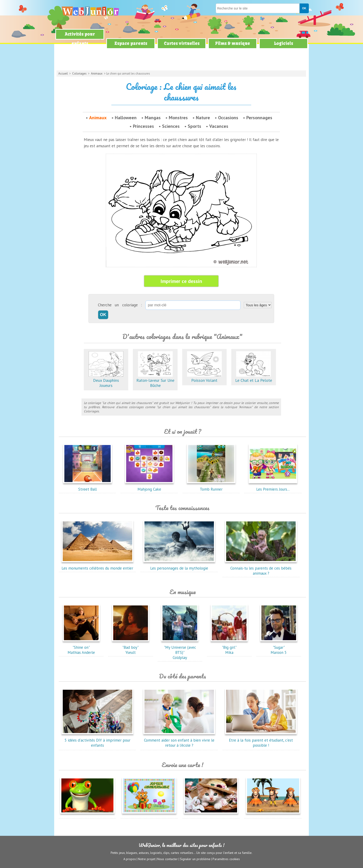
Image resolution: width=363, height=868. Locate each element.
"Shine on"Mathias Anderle (81, 647)
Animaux (97, 74)
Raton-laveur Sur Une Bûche (155, 380)
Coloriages (79, 74)
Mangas (153, 118)
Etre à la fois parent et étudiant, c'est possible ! (261, 740)
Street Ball (88, 487)
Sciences (171, 126)
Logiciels (283, 43)
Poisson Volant (204, 378)
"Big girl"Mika (229, 647)
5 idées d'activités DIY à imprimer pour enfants (97, 740)
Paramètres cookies (226, 859)
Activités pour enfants (80, 39)
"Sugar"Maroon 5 (279, 647)
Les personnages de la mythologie (179, 566)
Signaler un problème (195, 859)
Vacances (219, 126)
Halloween (126, 118)
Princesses (143, 126)
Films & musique (233, 43)
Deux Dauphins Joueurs (106, 380)
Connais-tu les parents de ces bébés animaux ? (261, 568)
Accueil (63, 74)
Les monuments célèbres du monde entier (97, 566)
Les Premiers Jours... (273, 487)
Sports (194, 126)
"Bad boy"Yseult (131, 647)
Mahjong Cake (149, 487)
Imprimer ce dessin (181, 281)
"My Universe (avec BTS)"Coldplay (180, 650)
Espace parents (131, 43)
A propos (130, 859)
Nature (203, 118)
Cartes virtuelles (182, 43)
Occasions (228, 118)
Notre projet (147, 859)
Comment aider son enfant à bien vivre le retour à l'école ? (179, 740)
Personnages (259, 118)
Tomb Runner (211, 487)
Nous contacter (167, 859)
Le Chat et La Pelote (254, 378)
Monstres (178, 118)
